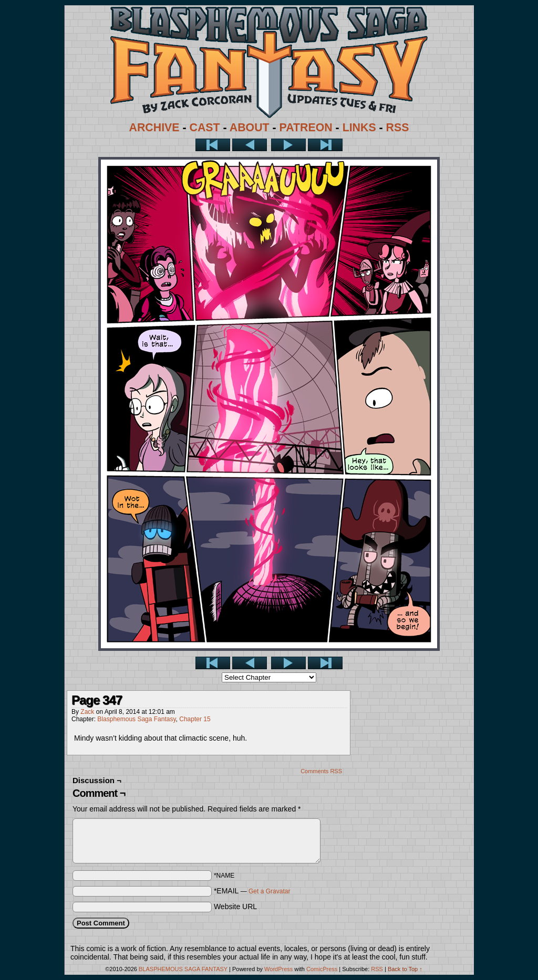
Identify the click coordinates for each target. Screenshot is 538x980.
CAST (205, 128)
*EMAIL (252, 891)
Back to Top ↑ (405, 969)
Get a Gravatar (269, 891)
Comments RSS (321, 771)
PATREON (306, 128)
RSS (398, 128)
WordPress (278, 969)
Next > (288, 145)
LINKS (359, 128)
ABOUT (250, 128)
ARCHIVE (154, 128)
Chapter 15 (195, 719)
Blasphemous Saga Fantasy (136, 719)
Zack (87, 712)
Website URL (235, 907)
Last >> (325, 145)
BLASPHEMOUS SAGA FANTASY (183, 969)
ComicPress (322, 969)
